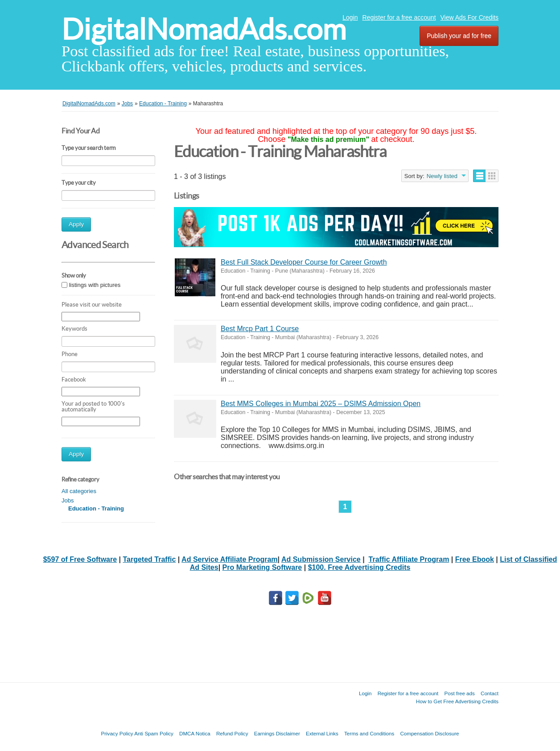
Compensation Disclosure (429, 733)
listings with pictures (95, 285)
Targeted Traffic (149, 559)
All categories (79, 491)
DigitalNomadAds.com (204, 29)
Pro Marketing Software (262, 567)
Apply (76, 224)
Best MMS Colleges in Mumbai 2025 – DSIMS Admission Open (321, 404)
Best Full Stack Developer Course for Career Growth (304, 262)
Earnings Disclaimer (277, 733)
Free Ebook (475, 559)
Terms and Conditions (369, 733)
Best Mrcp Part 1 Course (260, 329)
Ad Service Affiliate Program (229, 559)
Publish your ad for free (459, 36)
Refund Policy (232, 733)
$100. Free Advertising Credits (359, 567)
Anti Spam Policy (154, 733)
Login (350, 17)
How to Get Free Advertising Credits (457, 701)
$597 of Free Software (80, 559)
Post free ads (459, 693)
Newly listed (442, 176)
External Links (322, 733)
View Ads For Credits (469, 17)
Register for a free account (399, 17)
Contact (490, 693)
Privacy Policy (117, 733)
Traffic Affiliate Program (409, 559)
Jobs (68, 500)
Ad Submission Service (321, 559)
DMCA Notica (195, 733)
